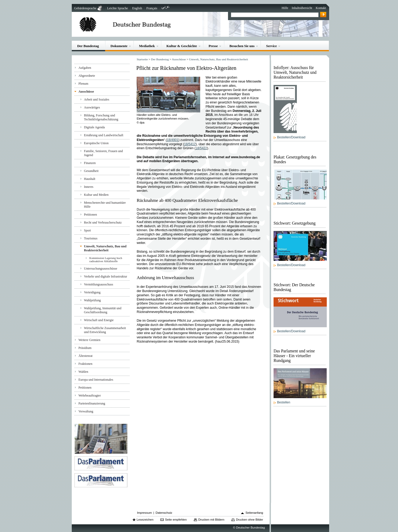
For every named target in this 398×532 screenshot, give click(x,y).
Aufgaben (85, 68)
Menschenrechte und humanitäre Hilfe (105, 205)
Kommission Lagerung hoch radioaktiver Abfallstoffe (106, 260)
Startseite (142, 59)
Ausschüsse (86, 92)
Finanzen (90, 163)
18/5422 (201, 148)
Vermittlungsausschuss (99, 284)
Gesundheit (91, 171)
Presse (213, 46)
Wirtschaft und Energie (99, 320)
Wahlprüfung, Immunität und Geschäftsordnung (103, 310)
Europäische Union (96, 143)
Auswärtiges (92, 107)
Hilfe (285, 8)
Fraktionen (85, 364)
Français (152, 8)
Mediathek (147, 46)
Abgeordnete (87, 76)
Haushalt (90, 179)
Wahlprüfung (92, 300)
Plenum (83, 84)
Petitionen (90, 215)
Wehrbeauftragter (90, 395)
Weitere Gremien (89, 340)
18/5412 (190, 144)
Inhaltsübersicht (302, 8)
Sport (87, 230)
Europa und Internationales (96, 380)
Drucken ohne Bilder (249, 520)
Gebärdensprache (85, 8)
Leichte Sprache (118, 8)
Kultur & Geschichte (182, 46)
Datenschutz (164, 513)
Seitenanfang (254, 513)
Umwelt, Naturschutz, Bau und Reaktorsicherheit (105, 248)
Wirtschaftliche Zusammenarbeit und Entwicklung (105, 330)
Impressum (144, 513)
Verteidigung (92, 292)
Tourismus (91, 238)
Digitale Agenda (94, 127)
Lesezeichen (145, 520)
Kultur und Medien (96, 195)
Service (271, 46)
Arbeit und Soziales (97, 99)
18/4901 (173, 140)
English (137, 8)
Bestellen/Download (291, 137)
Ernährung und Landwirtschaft (104, 135)
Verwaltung (86, 411)
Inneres (89, 187)
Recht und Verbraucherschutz (103, 222)
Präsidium (85, 348)
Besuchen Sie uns (242, 46)
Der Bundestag (88, 46)
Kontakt (321, 8)
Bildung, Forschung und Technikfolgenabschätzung (101, 117)
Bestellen (284, 402)
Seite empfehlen (176, 520)
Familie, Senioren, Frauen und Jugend (103, 153)
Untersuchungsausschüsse (101, 269)
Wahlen (83, 372)
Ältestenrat (85, 356)
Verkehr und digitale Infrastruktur (106, 276)
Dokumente (119, 46)
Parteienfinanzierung (92, 403)
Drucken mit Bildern (211, 520)
